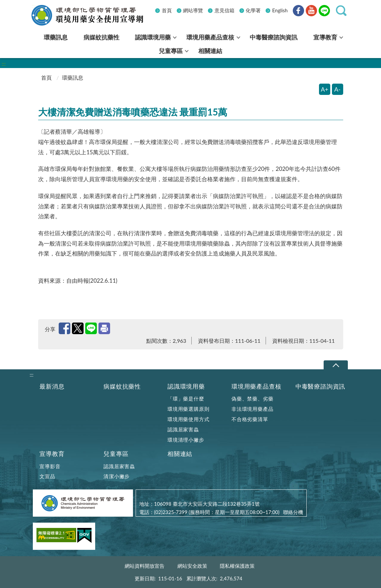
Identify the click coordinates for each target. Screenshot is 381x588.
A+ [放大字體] (325, 89)
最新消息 (52, 386)
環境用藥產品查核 (256, 386)
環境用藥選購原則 (188, 409)
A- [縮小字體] (337, 89)
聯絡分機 (293, 512)
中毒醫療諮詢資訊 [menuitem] (274, 37)
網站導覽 (193, 10)
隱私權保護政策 (237, 566)
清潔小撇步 (117, 476)
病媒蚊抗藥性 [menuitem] (101, 37)
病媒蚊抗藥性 (122, 386)
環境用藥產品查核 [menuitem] (210, 37)
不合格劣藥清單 (250, 419)
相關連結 (180, 454)
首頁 (167, 10)
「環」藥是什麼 (186, 399)
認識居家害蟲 (183, 429)
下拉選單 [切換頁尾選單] (336, 365)
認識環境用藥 (186, 386)
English (280, 10)
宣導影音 (50, 466)
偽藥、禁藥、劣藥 (252, 399)
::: (34, 5)
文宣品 (47, 476)
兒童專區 (116, 454)
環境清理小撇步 (186, 440)
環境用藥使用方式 (188, 419)
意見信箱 (224, 10)
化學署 (253, 10)
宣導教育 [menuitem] (325, 37)
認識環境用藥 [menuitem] (153, 37)
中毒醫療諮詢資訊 (320, 386)
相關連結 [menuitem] (210, 51)
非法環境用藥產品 (252, 409)
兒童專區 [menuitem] (171, 51)
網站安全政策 (192, 566)
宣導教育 (52, 454)
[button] (341, 11)
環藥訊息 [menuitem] (56, 37)
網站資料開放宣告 (145, 566)
